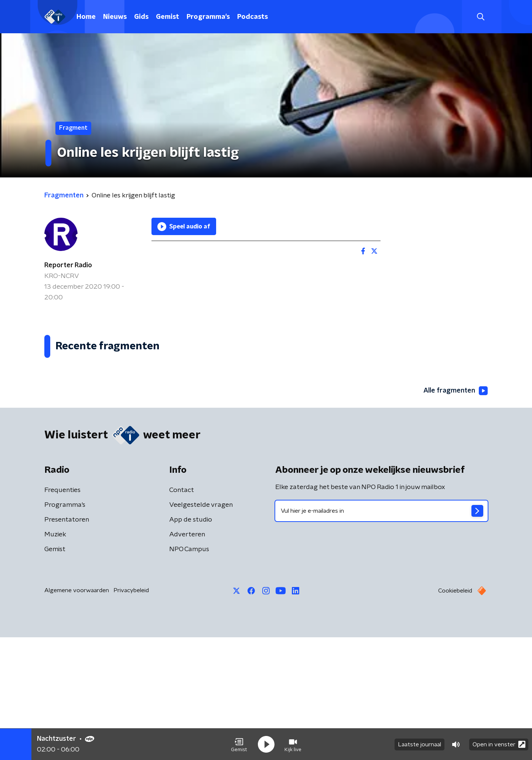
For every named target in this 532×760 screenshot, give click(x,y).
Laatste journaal (420, 744)
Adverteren (187, 657)
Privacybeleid (131, 713)
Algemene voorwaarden (77, 713)
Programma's (208, 17)
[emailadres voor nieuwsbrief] (381, 634)
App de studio (191, 642)
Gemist (168, 17)
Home (86, 17)
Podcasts (253, 17)
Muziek (55, 657)
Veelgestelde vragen (201, 628)
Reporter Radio (68, 265)
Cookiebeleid (455, 713)
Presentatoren (67, 642)
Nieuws (115, 17)
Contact (182, 613)
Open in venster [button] (499, 744)
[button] (239, 744)
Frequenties (62, 613)
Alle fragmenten (456, 513)
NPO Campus (189, 672)
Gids (141, 17)
